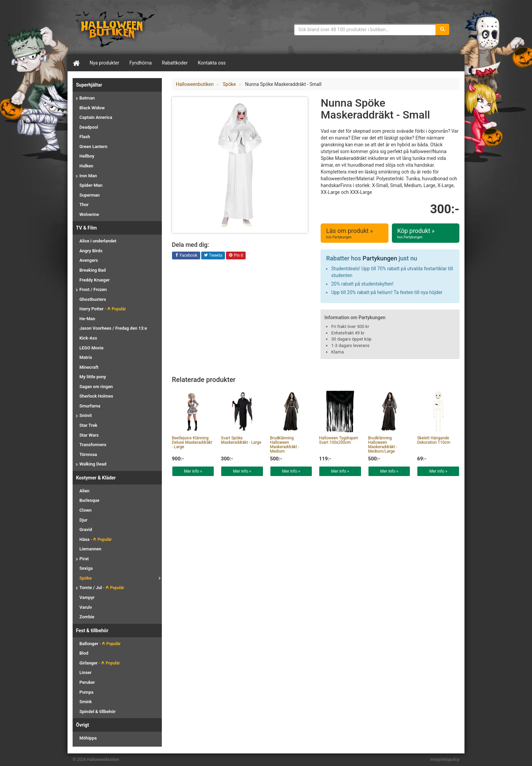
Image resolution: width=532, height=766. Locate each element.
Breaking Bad (92, 270)
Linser (85, 672)
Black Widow (92, 108)
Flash (85, 137)
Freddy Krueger (94, 280)
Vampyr (87, 597)
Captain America (96, 117)
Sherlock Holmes (96, 396)
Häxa (96, 539)
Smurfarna (90, 406)
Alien (84, 491)
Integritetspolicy (445, 760)
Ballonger (100, 644)
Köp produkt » (426, 233)
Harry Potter (103, 309)
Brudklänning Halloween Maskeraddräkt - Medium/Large (383, 445)
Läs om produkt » (354, 233)
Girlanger (100, 663)
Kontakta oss (212, 63)
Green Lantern (93, 147)
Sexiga (86, 568)
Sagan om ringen (96, 387)
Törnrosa (88, 454)
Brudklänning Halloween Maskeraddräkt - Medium (285, 445)
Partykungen (380, 258)
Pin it (236, 256)
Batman (87, 98)
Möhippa (88, 738)
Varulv (86, 607)
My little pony (93, 377)
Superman (90, 195)
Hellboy (87, 156)
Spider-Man (91, 185)
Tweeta (213, 256)
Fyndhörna (141, 63)
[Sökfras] (365, 30)
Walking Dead (93, 464)
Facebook (186, 256)
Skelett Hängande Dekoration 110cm (434, 440)
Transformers (93, 445)
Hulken (86, 166)
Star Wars (89, 435)
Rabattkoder (175, 63)
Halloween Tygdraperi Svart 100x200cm (338, 440)
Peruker (87, 682)
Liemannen (90, 549)
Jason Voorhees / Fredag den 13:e (113, 328)
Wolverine (89, 214)
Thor (84, 205)
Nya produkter (104, 63)
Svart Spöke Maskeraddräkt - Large (241, 440)
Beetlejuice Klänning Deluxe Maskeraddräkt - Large (192, 442)
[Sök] (442, 30)
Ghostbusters (93, 299)
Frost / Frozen (93, 289)
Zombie (87, 617)
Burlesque (89, 500)
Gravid (86, 530)
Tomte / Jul (102, 588)
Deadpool (89, 127)
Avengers (89, 260)
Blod (84, 653)
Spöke (85, 578)
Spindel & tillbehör (98, 712)
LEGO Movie (91, 348)
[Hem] (76, 63)
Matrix (86, 357)
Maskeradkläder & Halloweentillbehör (115, 29)
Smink (86, 702)
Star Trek (88, 425)
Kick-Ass (88, 338)
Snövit (86, 415)
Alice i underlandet (98, 241)
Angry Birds (91, 251)
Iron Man (88, 176)
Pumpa (86, 692)
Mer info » (193, 471)
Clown (85, 510)
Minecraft (89, 367)
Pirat (84, 559)
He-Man (87, 319)
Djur (83, 520)
